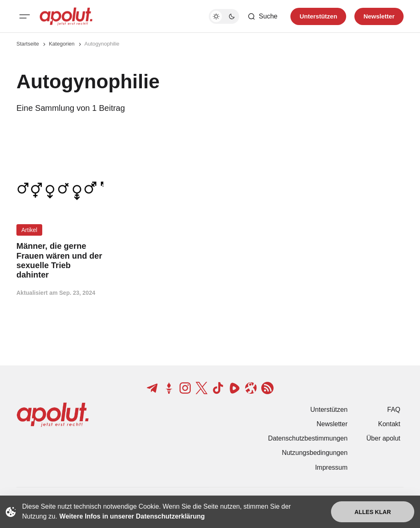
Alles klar (373, 512)
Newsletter (332, 424)
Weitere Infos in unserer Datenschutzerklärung (132, 516)
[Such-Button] (262, 16)
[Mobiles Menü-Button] (25, 16)
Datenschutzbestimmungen (308, 438)
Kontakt (389, 424)
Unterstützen (329, 410)
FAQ (394, 410)
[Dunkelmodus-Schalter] (224, 16)
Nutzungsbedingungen (315, 453)
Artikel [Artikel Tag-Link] (29, 230)
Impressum (331, 467)
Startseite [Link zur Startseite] (28, 44)
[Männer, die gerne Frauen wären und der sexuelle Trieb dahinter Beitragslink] (60, 261)
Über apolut (383, 438)
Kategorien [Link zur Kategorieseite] (62, 44)
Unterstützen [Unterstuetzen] (318, 16)
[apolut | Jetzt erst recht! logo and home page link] (66, 16)
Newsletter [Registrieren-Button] (379, 16)
